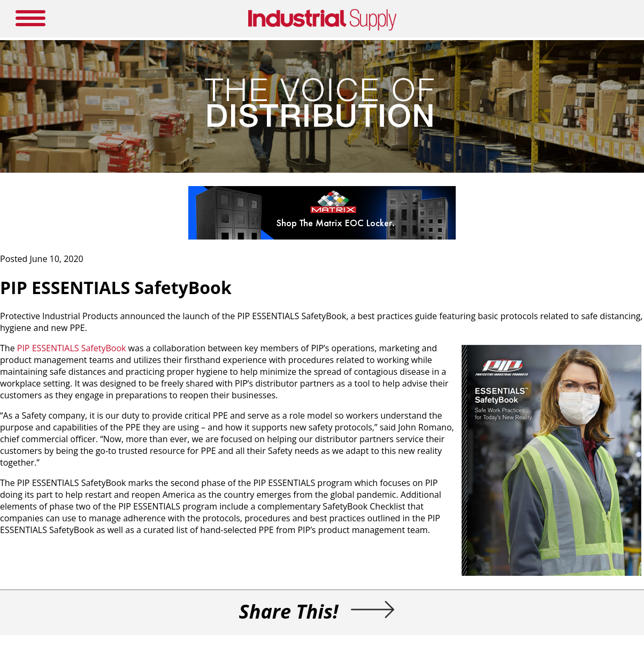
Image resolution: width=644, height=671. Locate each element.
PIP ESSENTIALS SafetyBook (72, 348)
